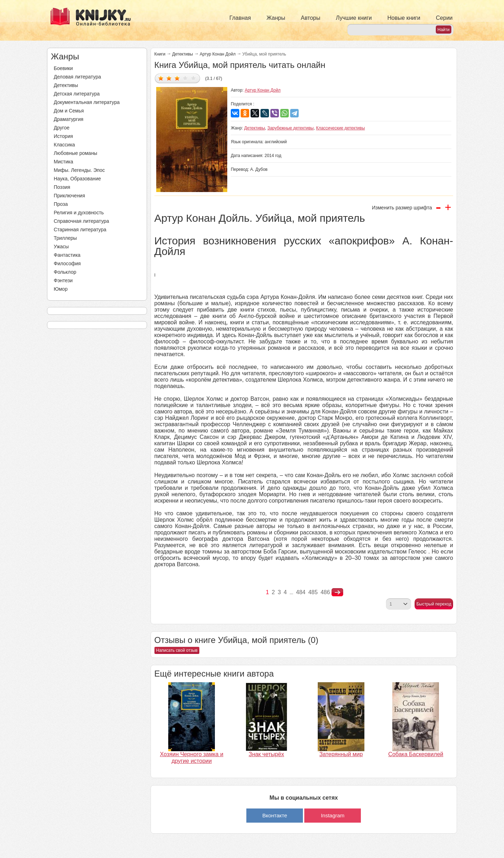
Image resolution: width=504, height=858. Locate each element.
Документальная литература (87, 102)
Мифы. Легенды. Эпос (79, 170)
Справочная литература (81, 221)
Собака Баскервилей (416, 754)
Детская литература (77, 94)
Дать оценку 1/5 (161, 78)
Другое (61, 128)
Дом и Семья (69, 111)
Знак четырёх (266, 754)
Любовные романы (75, 153)
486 (325, 592)
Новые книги (404, 18)
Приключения (69, 196)
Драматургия (69, 119)
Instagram (333, 815)
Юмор (61, 289)
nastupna (337, 592)
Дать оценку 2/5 (169, 78)
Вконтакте (275, 815)
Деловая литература (77, 77)
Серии (444, 18)
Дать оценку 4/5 (185, 78)
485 (313, 592)
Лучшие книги (354, 18)
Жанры (276, 18)
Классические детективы (340, 128)
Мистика (63, 162)
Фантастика (67, 255)
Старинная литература (80, 230)
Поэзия (62, 187)
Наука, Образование (77, 179)
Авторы (310, 18)
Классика (64, 145)
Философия (67, 263)
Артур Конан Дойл (218, 54)
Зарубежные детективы (290, 128)
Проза (61, 204)
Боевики (63, 68)
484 (301, 592)
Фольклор (65, 272)
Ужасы (61, 247)
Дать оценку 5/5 (194, 78)
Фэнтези (63, 280)
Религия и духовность (79, 213)
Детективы (66, 85)
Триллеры (65, 238)
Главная (240, 18)
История (63, 136)
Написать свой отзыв (177, 650)
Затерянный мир (341, 754)
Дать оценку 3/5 (177, 78)
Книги (160, 54)
